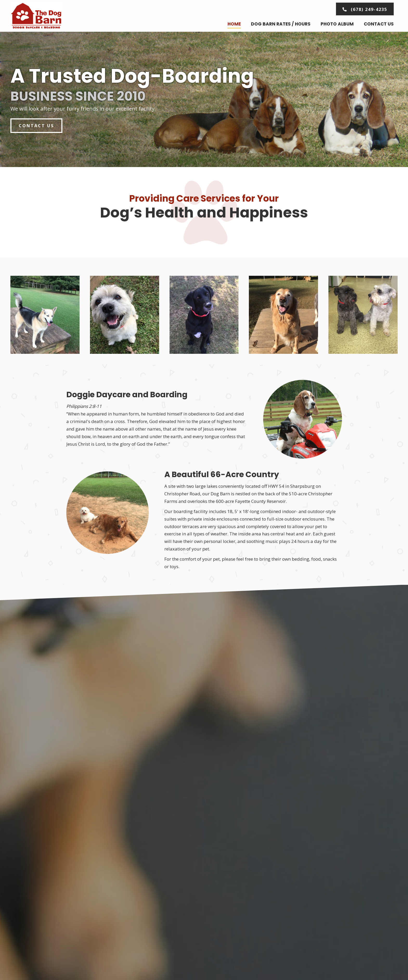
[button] (364, 9)
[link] (234, 24)
